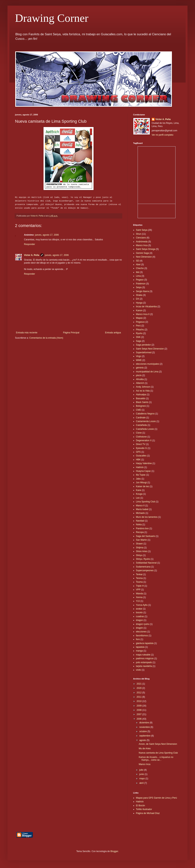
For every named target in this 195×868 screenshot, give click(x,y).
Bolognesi (141, 406)
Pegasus (140, 322)
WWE (139, 360)
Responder (30, 244)
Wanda (139, 594)
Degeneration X (144, 440)
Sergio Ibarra (142, 291)
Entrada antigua (113, 333)
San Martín (141, 540)
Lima (138, 276)
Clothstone (141, 437)
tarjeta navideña (144, 666)
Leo (138, 498)
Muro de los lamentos (147, 517)
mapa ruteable (143, 655)
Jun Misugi (141, 482)
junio (142, 774)
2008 (139, 710)
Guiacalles (141, 456)
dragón (139, 628)
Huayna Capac (143, 471)
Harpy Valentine (144, 463)
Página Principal (71, 333)
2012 (139, 693)
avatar (139, 609)
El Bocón (140, 806)
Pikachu (140, 330)
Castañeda (141, 425)
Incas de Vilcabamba (146, 307)
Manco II (140, 506)
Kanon (139, 310)
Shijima (140, 548)
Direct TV (141, 444)
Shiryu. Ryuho (143, 559)
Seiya (139, 287)
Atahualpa (141, 395)
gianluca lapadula (145, 643)
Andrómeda (142, 242)
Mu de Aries (145, 749)
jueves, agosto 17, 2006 (47, 235)
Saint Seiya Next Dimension (150, 349)
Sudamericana (143, 567)
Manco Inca (142, 245)
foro (138, 639)
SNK (138, 337)
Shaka (139, 295)
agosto (143, 740)
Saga (139, 341)
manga (139, 651)
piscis (139, 375)
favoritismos (142, 636)
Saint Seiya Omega (146, 249)
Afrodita (140, 379)
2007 (139, 714)
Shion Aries (142, 551)
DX (138, 299)
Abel (138, 265)
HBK (138, 460)
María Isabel (142, 509)
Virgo (139, 356)
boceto (139, 612)
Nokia (139, 525)
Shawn (139, 544)
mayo (142, 779)
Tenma (139, 578)
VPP (138, 590)
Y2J (138, 601)
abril (142, 783)
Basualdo (141, 398)
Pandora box (142, 528)
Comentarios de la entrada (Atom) (46, 338)
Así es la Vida (143, 391)
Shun (139, 234)
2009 (139, 706)
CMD (138, 410)
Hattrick (140, 467)
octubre (143, 731)
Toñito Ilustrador (144, 809)
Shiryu (139, 555)
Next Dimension (144, 257)
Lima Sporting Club (145, 502)
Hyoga (139, 303)
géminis (140, 368)
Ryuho (139, 333)
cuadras (140, 616)
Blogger (114, 851)
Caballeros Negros (145, 414)
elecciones (141, 632)
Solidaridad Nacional (146, 563)
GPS (138, 452)
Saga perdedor (143, 345)
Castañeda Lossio (145, 429)
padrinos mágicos (145, 658)
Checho (140, 268)
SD (138, 261)
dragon (139, 620)
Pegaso (140, 280)
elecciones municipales (147, 364)
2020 (139, 688)
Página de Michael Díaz (148, 813)
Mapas (139, 318)
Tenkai (139, 574)
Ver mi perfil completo (162, 135)
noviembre (145, 727)
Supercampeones (145, 570)
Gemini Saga (142, 253)
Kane (139, 490)
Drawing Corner (52, 18)
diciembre (144, 723)
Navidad (140, 521)
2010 (139, 701)
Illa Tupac (141, 475)
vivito (138, 670)
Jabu (138, 479)
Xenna (139, 597)
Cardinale (141, 418)
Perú (138, 326)
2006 (139, 719)
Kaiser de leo (142, 486)
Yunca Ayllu (142, 605)
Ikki (138, 272)
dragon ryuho (143, 624)
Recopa (140, 532)
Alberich (140, 383)
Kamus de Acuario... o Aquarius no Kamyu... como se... (156, 758)
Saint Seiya (142, 230)
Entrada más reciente (27, 333)
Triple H (140, 586)
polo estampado (144, 662)
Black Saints (142, 402)
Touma (139, 582)
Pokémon (141, 284)
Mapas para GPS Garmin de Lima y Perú (156, 798)
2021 (139, 684)
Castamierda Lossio (146, 421)
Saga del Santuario (145, 536)
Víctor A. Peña (32, 255)
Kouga (139, 494)
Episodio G (141, 448)
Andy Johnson (143, 387)
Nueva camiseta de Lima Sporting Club (158, 753)
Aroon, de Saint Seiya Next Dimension (158, 744)
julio (142, 770)
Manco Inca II (143, 314)
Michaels (140, 513)
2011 (139, 697)
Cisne (139, 433)
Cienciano (141, 238)
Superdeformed (144, 352)
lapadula (140, 647)
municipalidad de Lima (147, 372)
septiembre (145, 736)
